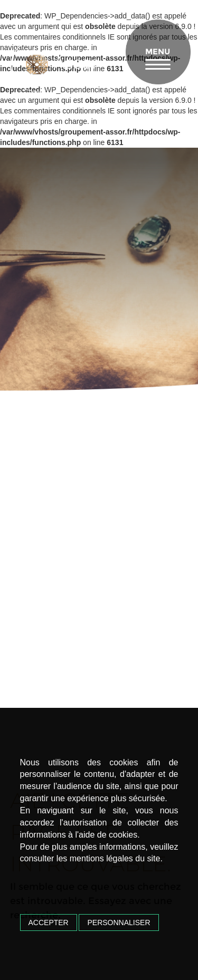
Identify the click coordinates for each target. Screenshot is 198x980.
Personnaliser (119, 923)
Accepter (49, 923)
